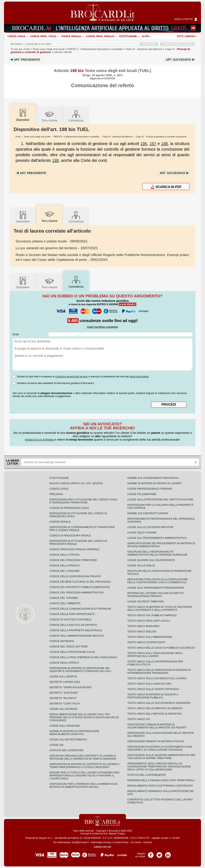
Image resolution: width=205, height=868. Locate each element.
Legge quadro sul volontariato (151, 560)
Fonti (27, 49)
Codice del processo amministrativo (76, 592)
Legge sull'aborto (63, 676)
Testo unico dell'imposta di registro (155, 714)
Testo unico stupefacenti (146, 642)
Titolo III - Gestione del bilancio (118, 137)
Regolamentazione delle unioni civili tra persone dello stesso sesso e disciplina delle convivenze (84, 717)
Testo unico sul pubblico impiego (152, 615)
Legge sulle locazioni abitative (150, 527)
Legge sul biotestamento (68, 739)
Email (16, 334)
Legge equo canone (142, 532)
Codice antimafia (62, 641)
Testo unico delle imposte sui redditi (155, 708)
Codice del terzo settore (69, 646)
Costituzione (128, 36)
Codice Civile (16, 36)
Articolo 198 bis (63, 52)
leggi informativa (139, 377)
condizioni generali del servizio (71, 377)
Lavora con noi (102, 847)
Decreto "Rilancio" (63, 698)
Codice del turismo (64, 598)
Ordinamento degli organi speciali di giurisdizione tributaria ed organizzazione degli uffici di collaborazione (159, 766)
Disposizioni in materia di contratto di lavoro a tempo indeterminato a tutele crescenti (84, 766)
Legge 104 (56, 745)
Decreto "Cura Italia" (65, 703)
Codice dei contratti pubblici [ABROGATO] (79, 587)
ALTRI (145, 36)
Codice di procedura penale (70, 535)
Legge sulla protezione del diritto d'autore (160, 499)
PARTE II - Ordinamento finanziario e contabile (76, 137)
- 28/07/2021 (57, 248)
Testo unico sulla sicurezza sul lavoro (157, 678)
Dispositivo (23, 217)
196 (144, 144)
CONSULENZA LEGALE (177, 44)
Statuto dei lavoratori (66, 750)
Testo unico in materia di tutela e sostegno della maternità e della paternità (160, 608)
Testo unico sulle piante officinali (153, 689)
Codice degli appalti (64, 663)
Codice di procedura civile (69, 508)
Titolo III (144, 49)
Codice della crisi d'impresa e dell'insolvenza (83, 657)
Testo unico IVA (139, 719)
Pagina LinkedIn (168, 854)
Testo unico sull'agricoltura (149, 684)
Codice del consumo (64, 571)
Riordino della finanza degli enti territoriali (161, 780)
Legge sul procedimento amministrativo (157, 538)
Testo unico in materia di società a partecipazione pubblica (153, 696)
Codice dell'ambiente (65, 603)
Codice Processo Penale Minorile (74, 549)
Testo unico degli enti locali (48, 49)
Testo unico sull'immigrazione (150, 637)
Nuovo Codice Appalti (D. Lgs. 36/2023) (76, 483)
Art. (27, 60)
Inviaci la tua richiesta (39, 439)
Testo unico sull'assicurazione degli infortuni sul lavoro (155, 655)
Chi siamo (136, 842)
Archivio (148, 842)
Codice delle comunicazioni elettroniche (80, 609)
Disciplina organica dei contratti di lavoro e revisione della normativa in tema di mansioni (83, 757)
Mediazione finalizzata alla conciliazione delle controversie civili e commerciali (158, 581)
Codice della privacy (65, 565)
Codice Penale (71, 36)
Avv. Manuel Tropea (114, 834)
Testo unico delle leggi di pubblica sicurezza (161, 648)
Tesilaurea (49, 116)
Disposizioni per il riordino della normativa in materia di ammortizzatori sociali (83, 785)
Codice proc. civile (43, 36)
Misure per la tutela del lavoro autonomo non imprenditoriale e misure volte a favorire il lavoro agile (84, 775)
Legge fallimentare (142, 494)
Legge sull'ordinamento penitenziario (156, 588)
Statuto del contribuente (147, 775)
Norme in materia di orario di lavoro (154, 483)
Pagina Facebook (151, 854)
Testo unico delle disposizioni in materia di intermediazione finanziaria (159, 671)
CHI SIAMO (149, 44)
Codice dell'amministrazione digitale (77, 636)
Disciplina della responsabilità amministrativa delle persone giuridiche (157, 553)
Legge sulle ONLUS (141, 565)
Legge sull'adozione (65, 726)
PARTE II (95, 49)
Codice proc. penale (100, 36)
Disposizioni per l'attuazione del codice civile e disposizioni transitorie (83, 501)
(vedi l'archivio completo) (102, 327)
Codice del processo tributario (73, 560)
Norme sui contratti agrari (148, 513)
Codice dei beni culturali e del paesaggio (80, 582)
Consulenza (76, 116)
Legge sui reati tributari (146, 601)
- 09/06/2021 (52, 241)
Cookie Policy (121, 842)
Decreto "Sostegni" (64, 693)
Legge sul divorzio (63, 709)
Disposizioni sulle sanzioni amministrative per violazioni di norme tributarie (161, 757)
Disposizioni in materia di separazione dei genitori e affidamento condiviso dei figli (80, 670)
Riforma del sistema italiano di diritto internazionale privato (155, 595)
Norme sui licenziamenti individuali (153, 478)
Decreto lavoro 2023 (65, 682)
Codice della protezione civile (72, 652)
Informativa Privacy (101, 842)
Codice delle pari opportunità (72, 614)
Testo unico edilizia (142, 631)
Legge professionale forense (150, 489)
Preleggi (56, 494)
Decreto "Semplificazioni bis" (71, 687)
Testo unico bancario (143, 626)
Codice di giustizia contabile (70, 619)
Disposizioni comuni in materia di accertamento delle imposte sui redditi (157, 726)
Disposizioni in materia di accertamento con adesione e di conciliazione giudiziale (160, 748)
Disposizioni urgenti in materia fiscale (156, 741)
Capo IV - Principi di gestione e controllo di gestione (161, 137)
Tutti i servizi (186, 36)
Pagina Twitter (159, 854)
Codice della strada (65, 555)
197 (153, 144)
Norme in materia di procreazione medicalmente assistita (74, 733)
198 (164, 144)
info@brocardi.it (80, 842)
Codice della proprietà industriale (76, 630)
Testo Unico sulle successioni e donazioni (159, 703)
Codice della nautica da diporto (73, 625)
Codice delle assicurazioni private (75, 576)
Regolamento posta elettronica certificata (160, 786)
